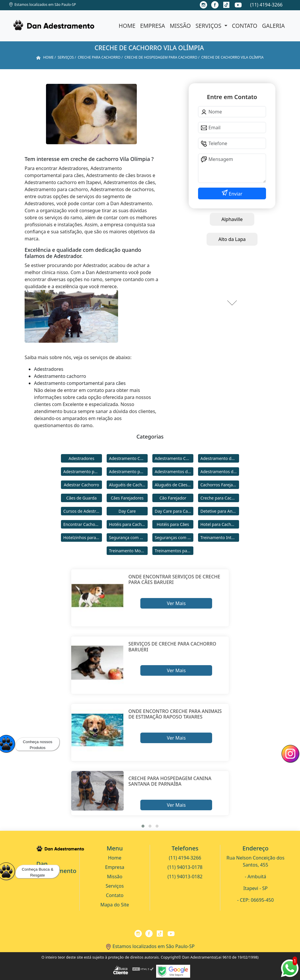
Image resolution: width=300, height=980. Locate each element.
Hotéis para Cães (173, 524)
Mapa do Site (115, 905)
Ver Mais (176, 603)
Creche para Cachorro (220, 498)
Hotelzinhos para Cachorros (83, 537)
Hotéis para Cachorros (128, 524)
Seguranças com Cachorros (174, 537)
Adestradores (81, 458)
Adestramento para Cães (128, 472)
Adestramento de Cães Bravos (220, 458)
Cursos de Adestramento (83, 511)
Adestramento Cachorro (128, 458)
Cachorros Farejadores (220, 485)
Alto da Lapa (232, 239)
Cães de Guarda (81, 498)
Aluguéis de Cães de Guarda (174, 485)
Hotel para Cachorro (220, 524)
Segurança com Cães (128, 537)
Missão (180, 26)
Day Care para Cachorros (174, 511)
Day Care (127, 511)
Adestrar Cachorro (81, 485)
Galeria (273, 26)
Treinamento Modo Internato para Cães (128, 551)
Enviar (235, 194)
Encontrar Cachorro (82, 524)
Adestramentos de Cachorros (174, 472)
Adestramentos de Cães (220, 472)
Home (127, 26)
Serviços (209, 26)
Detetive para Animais (220, 511)
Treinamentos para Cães (174, 551)
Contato (245, 26)
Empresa (152, 26)
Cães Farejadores (127, 498)
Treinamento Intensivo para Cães (220, 537)
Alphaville (232, 219)
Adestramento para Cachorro (83, 472)
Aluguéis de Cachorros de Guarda (128, 485)
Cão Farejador (173, 498)
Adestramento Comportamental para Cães (174, 458)
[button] (143, 826)
